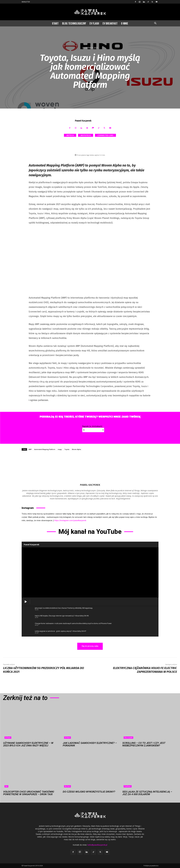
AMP (30, 449)
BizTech (70, 135)
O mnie (125, 23)
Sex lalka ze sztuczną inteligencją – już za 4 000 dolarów (147, 793)
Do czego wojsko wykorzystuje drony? (89, 792)
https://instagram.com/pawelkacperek (70, 520)
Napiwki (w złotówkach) (92, 426)
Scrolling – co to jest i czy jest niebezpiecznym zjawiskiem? (144, 744)
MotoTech (86, 135)
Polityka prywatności (151, 866)
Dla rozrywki (128, 738)
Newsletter (26, 2)
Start (55, 23)
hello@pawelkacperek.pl (97, 845)
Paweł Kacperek (83, 121)
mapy (60, 449)
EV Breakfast (110, 23)
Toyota (67, 449)
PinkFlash (128, 786)
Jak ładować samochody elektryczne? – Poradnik (90, 744)
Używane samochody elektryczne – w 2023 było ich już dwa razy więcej (28, 744)
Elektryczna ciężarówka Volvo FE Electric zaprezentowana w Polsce (145, 670)
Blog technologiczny (74, 23)
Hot (6, 786)
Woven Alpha (76, 449)
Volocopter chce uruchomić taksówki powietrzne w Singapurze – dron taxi (29, 793)
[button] (155, 24)
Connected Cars (105, 135)
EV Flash (94, 23)
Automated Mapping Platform (45, 449)
